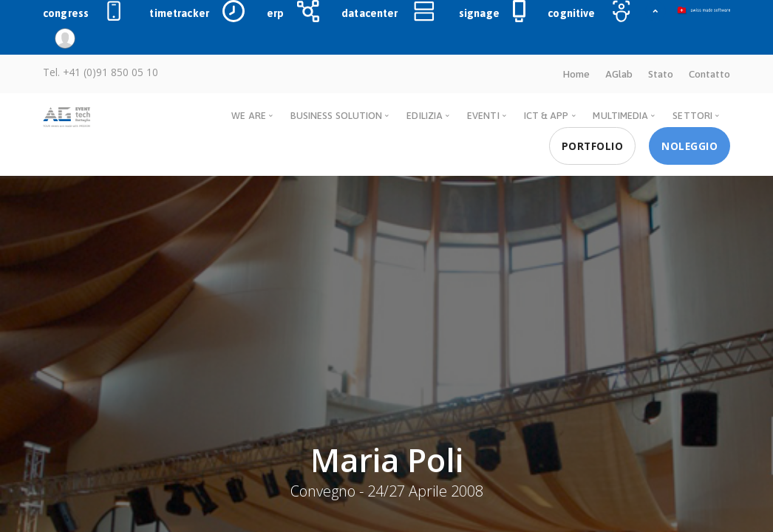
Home (576, 74)
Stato (661, 74)
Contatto (709, 74)
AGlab (619, 74)
